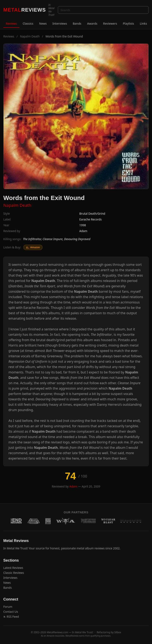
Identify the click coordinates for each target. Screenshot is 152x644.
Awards (92, 23)
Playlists (128, 23)
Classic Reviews (14, 573)
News (43, 23)
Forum (8, 607)
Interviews (60, 23)
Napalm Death (30, 36)
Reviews (11, 23)
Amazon (33, 247)
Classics (28, 23)
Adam (83, 231)
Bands (77, 23)
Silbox (118, 632)
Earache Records (91, 219)
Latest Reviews (13, 568)
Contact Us (11, 612)
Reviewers (110, 23)
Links (143, 23)
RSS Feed (11, 617)
